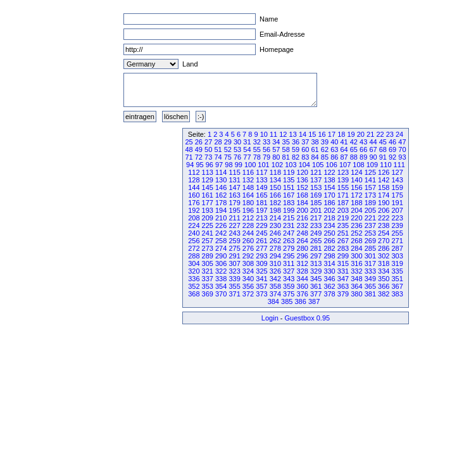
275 (234, 248)
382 (384, 294)
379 (343, 294)
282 (329, 248)
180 (248, 203)
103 (291, 165)
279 (289, 248)
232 (303, 225)
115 (234, 172)
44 (373, 142)
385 (287, 301)
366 (384, 286)
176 (194, 203)
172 (356, 195)
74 (218, 157)
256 (194, 241)
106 (331, 165)
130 (221, 180)
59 (296, 149)
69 (392, 149)
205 (370, 210)
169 (316, 195)
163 (234, 195)
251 (343, 233)
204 (356, 210)
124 (356, 172)
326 (275, 271)
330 (329, 271)
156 (356, 187)
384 (273, 301)
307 (234, 263)
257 (208, 241)
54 (247, 149)
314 (329, 263)
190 (384, 203)
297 (316, 256)
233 (316, 225)
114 (221, 172)
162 (221, 195)
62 (325, 149)
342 (275, 279)
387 (314, 301)
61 (315, 149)
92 (392, 157)
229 (261, 225)
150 (275, 187)
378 (329, 294)
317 (370, 263)
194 (221, 210)
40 (334, 142)
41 (344, 142)
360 (303, 286)
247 (289, 233)
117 (261, 172)
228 (248, 225)
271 (397, 241)
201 (316, 210)
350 (384, 279)
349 (370, 279)
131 (234, 180)
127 (397, 172)
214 (275, 218)
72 (199, 157)
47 (402, 142)
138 (329, 180)
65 (354, 149)
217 (316, 218)
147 (234, 187)
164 (248, 195)
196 (248, 210)
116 (248, 172)
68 (383, 149)
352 (194, 286)
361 (316, 286)
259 (234, 241)
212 (248, 218)
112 (194, 172)
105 (318, 165)
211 (234, 218)
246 (275, 233)
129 (208, 180)
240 (194, 233)
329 (316, 271)
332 (356, 271)
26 (199, 142)
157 (370, 187)
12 (283, 134)
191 (397, 203)
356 (248, 286)
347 (343, 279)
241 (208, 233)
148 (248, 187)
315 (343, 263)
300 (356, 256)
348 (356, 279)
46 (392, 142)
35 (286, 142)
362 (329, 286)
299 (343, 256)
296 (303, 256)
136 (303, 180)
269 (370, 241)
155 (343, 187)
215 (289, 218)
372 (248, 294)
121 (316, 172)
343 (289, 279)
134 (275, 180)
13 (293, 134)
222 (384, 218)
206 (384, 210)
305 (208, 263)
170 (329, 195)
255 (397, 233)
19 (351, 134)
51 (218, 149)
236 (356, 225)
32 (257, 142)
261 (261, 241)
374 (275, 294)
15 (312, 134)
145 (208, 187)
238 (384, 225)
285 (370, 248)
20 (361, 134)
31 (247, 142)
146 (221, 187)
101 (263, 165)
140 (356, 180)
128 (194, 180)
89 (363, 157)
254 (384, 233)
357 (261, 286)
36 (296, 142)
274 (221, 248)
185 (316, 203)
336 (194, 279)
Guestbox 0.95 (308, 318)
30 (237, 142)
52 (228, 149)
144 (194, 187)
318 (384, 263)
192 (194, 210)
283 (343, 248)
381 (370, 294)
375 (289, 294)
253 (370, 233)
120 (303, 172)
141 (370, 180)
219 (343, 218)
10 (264, 134)
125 (370, 172)
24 (399, 134)
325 (261, 271)
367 (397, 286)
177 (208, 203)
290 (221, 256)
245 (261, 233)
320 (194, 271)
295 (289, 256)
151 (289, 187)
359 (289, 286)
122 (329, 172)
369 (208, 294)
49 (199, 149)
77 (247, 157)
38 (315, 142)
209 (208, 218)
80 (276, 157)
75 (228, 157)
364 (356, 286)
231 (289, 225)
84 (315, 157)
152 (303, 187)
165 (261, 195)
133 (261, 180)
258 (221, 241)
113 (208, 172)
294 (275, 256)
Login (270, 318)
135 (289, 180)
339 (234, 279)
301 (370, 256)
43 (363, 142)
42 (354, 142)
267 (343, 241)
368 (194, 294)
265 (316, 241)
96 (210, 165)
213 (261, 218)
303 (397, 256)
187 (343, 203)
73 (208, 157)
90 (373, 157)
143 (397, 180)
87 (344, 157)
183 (289, 203)
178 (221, 203)
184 (303, 203)
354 (221, 286)
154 (329, 187)
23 (390, 134)
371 (234, 294)
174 (384, 195)
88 (354, 157)
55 (257, 149)
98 (229, 165)
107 (345, 165)
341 (261, 279)
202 (329, 210)
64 (344, 149)
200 (303, 210)
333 (370, 271)
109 (372, 165)
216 (303, 218)
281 (316, 248)
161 (208, 195)
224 (194, 225)
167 (289, 195)
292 (248, 256)
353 (208, 286)
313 (316, 263)
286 (384, 248)
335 (397, 271)
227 (234, 225)
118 (275, 172)
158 (384, 187)
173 (370, 195)
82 (296, 157)
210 (221, 218)
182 (275, 203)
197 (261, 210)
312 (303, 263)
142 (384, 180)
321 (208, 271)
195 (234, 210)
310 (275, 263)
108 (358, 165)
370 (221, 294)
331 (343, 271)
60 (305, 149)
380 (356, 294)
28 (218, 142)
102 (277, 165)
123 (343, 172)
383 (397, 294)
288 (194, 256)
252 (356, 233)
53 (237, 149)
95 (199, 165)
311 (289, 263)
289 (208, 256)
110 (385, 165)
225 (208, 225)
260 (248, 241)
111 (399, 165)
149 (261, 187)
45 (383, 142)
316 (356, 263)
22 (380, 134)
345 (316, 279)
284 (356, 248)
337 (208, 279)
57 (276, 149)
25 (189, 142)
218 (329, 218)
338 (221, 279)
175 (397, 195)
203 (343, 210)
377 (316, 294)
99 (239, 165)
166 (275, 195)
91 (383, 157)
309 (261, 263)
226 (221, 225)
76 (237, 157)
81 (286, 157)
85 (325, 157)
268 (356, 241)
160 (194, 195)
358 (275, 286)
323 (234, 271)
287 (397, 248)
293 (261, 256)
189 (370, 203)
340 (248, 279)
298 (329, 256)
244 (248, 233)
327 (289, 271)
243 (234, 233)
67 (373, 149)
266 (329, 241)
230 (275, 225)
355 (234, 286)
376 (303, 294)
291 (234, 256)
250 (329, 233)
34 (276, 142)
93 (402, 157)
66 (363, 149)
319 (397, 263)
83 (305, 157)
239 (397, 225)
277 (261, 248)
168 (303, 195)
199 (289, 210)
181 (261, 203)
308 (248, 263)
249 (316, 233)
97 (219, 165)
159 (397, 187)
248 (303, 233)
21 (370, 134)
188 (356, 203)
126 (384, 172)
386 (300, 301)
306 (221, 263)
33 (266, 142)
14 (303, 134)
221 (370, 218)
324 (248, 271)
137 (316, 180)
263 (289, 241)
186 (329, 203)
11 (273, 134)
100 (250, 165)
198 (275, 210)
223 (397, 218)
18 (341, 134)
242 (221, 233)
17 (332, 134)
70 (402, 149)
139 (343, 180)
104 (304, 165)
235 (343, 225)
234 (329, 225)
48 (189, 149)
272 (194, 248)
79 (266, 157)
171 (343, 195)
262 (275, 241)
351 (397, 279)
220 (356, 218)
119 (289, 172)
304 (194, 263)
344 (303, 279)
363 (343, 286)
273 (208, 248)
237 (370, 225)
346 (329, 279)
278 (275, 248)
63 (334, 149)
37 (305, 142)
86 (334, 157)
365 (370, 286)
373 (261, 294)
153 (316, 187)
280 (303, 248)
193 (208, 210)
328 (303, 271)
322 (221, 271)
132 (248, 180)
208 (194, 218)
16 (322, 134)
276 (248, 248)
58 (286, 149)
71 (189, 157)
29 (228, 142)
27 (208, 142)
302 (384, 256)
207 (397, 210)
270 (384, 241)
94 (190, 165)
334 (384, 271)
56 (266, 149)
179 (234, 203)
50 (208, 149)
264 (303, 241)
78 (257, 157)
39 (325, 142)
